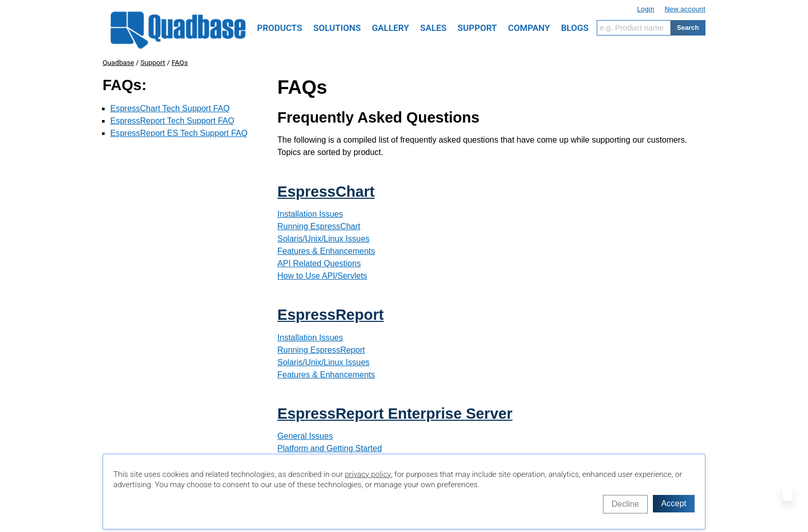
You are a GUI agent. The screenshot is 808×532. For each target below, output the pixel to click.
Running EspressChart (319, 226)
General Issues (305, 436)
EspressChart (326, 192)
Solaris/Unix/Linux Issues (323, 239)
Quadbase (118, 62)
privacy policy (368, 474)
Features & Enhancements (326, 251)
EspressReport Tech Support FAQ (172, 121)
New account (685, 9)
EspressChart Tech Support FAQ (170, 108)
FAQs (180, 62)
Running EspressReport (321, 350)
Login (646, 9)
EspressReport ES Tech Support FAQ (179, 133)
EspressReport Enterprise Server (395, 414)
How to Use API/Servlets (322, 276)
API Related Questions (319, 263)
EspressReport (330, 315)
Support (153, 62)
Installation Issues (310, 214)
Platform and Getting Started (330, 448)
